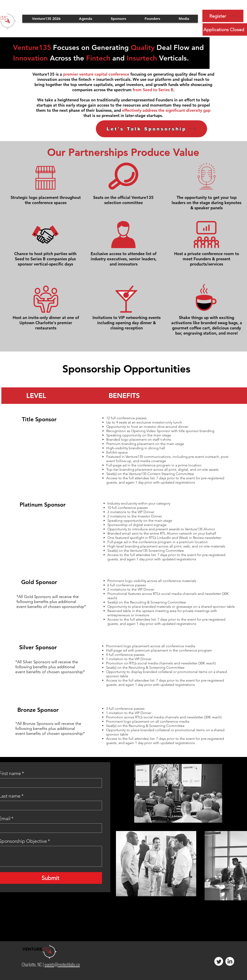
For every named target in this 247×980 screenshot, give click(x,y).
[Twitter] (219, 961)
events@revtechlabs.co (62, 964)
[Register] (223, 16)
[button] (119, 19)
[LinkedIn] (230, 961)
